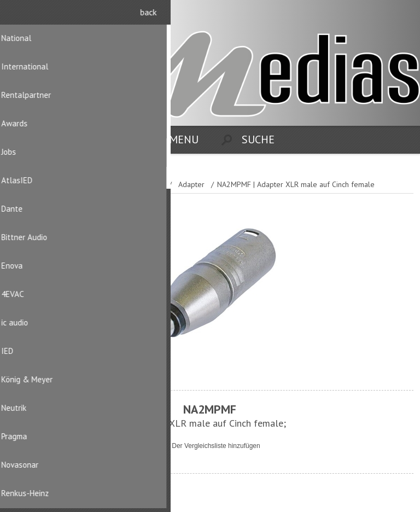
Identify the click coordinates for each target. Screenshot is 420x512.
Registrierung (383, 15)
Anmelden (404, 15)
